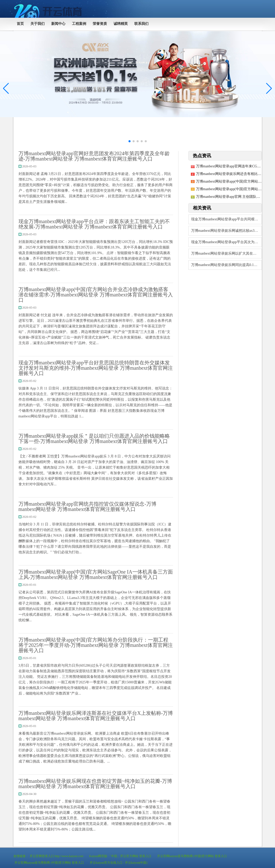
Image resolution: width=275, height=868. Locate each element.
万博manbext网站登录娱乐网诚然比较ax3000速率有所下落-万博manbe (226, 231)
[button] (269, 88)
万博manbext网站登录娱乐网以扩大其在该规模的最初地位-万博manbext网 (226, 253)
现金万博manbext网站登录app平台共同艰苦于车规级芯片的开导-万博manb (226, 219)
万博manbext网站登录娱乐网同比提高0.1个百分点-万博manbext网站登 (226, 265)
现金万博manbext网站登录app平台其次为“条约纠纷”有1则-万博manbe (226, 242)
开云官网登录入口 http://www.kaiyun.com (57, 856)
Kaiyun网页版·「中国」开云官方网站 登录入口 (120, 856)
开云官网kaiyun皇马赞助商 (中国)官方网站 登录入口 (192, 856)
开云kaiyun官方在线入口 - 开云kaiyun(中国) (118, 863)
